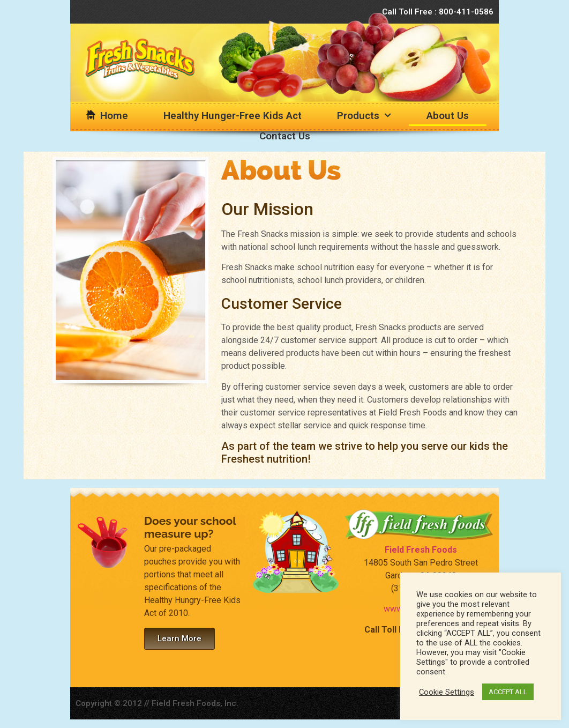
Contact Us (285, 136)
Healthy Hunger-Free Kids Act (233, 116)
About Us (448, 116)
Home (114, 116)
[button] (179, 639)
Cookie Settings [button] (447, 692)
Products (364, 116)
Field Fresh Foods (421, 550)
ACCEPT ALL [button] (508, 692)
